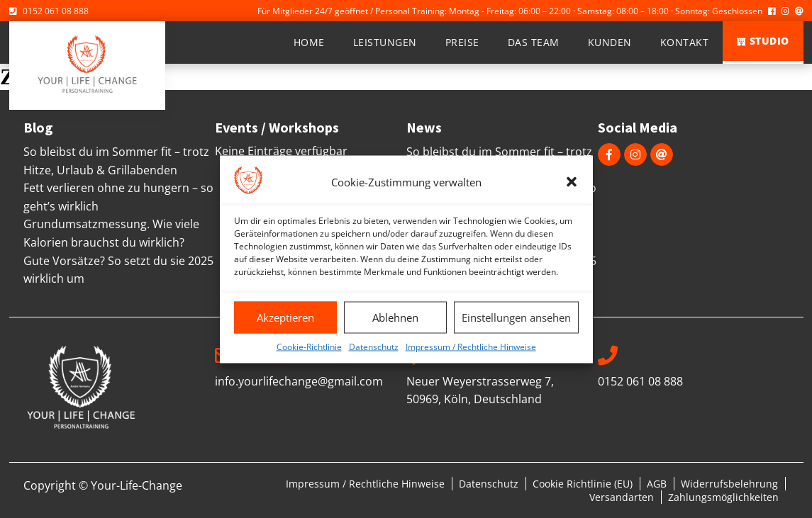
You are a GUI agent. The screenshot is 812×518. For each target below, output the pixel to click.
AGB (657, 484)
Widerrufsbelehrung (729, 484)
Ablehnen (395, 317)
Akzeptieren (285, 317)
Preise (462, 42)
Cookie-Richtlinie (309, 346)
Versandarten (622, 497)
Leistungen (385, 42)
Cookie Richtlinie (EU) (583, 484)
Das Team (534, 42)
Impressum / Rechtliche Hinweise (471, 346)
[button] (572, 182)
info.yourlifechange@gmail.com (299, 381)
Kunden (610, 42)
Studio (763, 41)
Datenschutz (374, 346)
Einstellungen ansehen (516, 317)
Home (309, 42)
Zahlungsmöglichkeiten (723, 497)
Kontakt (685, 42)
